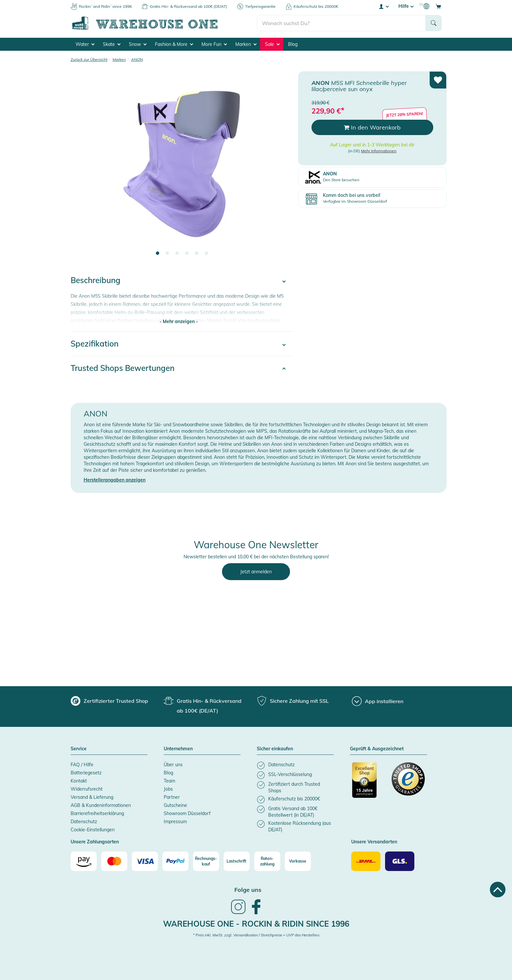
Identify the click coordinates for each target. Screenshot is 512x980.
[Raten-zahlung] (267, 861)
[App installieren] (378, 701)
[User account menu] (383, 6)
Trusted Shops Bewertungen (123, 368)
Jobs (168, 789)
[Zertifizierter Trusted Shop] (369, 783)
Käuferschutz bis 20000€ (316, 6)
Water (85, 44)
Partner (172, 797)
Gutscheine (175, 805)
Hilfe (406, 6)
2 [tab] (167, 253)
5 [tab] (197, 253)
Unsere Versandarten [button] (374, 842)
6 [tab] (206, 253)
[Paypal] (175, 861)
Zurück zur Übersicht (89, 59)
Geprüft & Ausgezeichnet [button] (377, 749)
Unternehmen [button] (178, 749)
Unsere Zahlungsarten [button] (95, 842)
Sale (272, 44)
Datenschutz (84, 822)
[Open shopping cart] (438, 6)
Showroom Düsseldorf (187, 813)
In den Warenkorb (372, 127)
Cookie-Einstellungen (93, 830)
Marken (246, 44)
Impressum (175, 822)
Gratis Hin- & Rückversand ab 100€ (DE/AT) (188, 6)
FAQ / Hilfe (82, 765)
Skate (112, 44)
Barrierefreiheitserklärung (97, 813)
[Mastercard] (114, 861)
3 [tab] (177, 253)
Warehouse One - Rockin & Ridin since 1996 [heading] (256, 924)
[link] (238, 913)
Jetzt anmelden (256, 572)
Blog (293, 44)
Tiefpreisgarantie (260, 6)
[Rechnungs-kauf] (206, 861)
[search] (341, 23)
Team (169, 781)
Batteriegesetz (86, 773)
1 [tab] (158, 253)
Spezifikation (95, 344)
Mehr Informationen (379, 151)
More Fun (214, 44)
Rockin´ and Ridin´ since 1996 (105, 6)
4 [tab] (187, 253)
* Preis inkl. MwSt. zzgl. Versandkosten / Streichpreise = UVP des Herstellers (256, 935)
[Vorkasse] (298, 861)
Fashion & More (174, 44)
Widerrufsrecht (87, 789)
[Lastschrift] (237, 861)
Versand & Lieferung (92, 797)
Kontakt (79, 781)
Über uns (173, 765)
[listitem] (295, 765)
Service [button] (79, 749)
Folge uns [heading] (248, 890)
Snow (138, 44)
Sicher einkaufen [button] (275, 749)
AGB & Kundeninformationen (101, 805)
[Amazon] (84, 861)
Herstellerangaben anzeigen (115, 480)
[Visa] (145, 861)
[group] (109, 701)
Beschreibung (96, 280)
